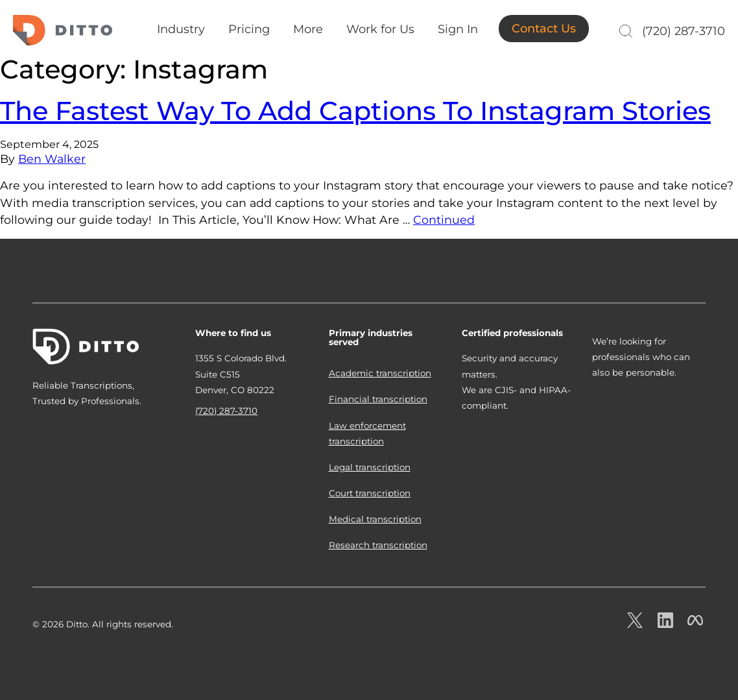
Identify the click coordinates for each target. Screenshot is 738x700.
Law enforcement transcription (367, 433)
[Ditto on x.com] (635, 624)
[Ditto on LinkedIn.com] (665, 624)
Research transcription (378, 545)
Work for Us (380, 29)
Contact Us (544, 29)
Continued (444, 220)
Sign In (458, 29)
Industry (181, 29)
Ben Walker (52, 159)
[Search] (624, 31)
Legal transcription (370, 467)
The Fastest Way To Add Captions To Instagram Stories (355, 111)
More (308, 29)
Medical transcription (375, 519)
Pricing (249, 29)
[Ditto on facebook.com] (695, 624)
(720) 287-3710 (684, 31)
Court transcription (370, 493)
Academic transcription (380, 373)
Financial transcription (378, 399)
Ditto (63, 30)
